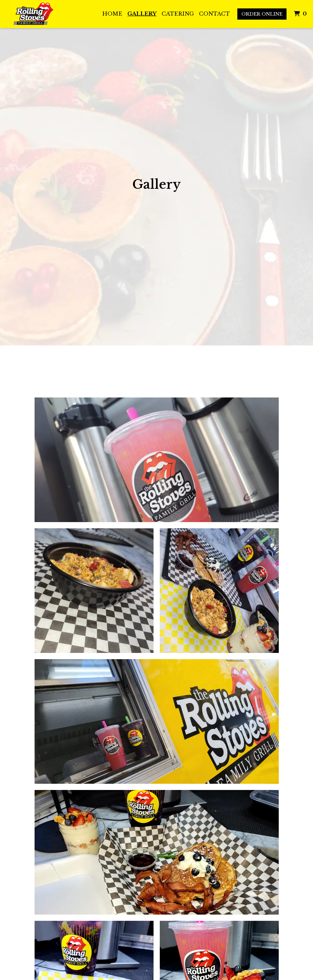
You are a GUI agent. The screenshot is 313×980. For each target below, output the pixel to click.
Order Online (262, 14)
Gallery (142, 14)
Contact (214, 14)
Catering (178, 14)
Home (112, 14)
